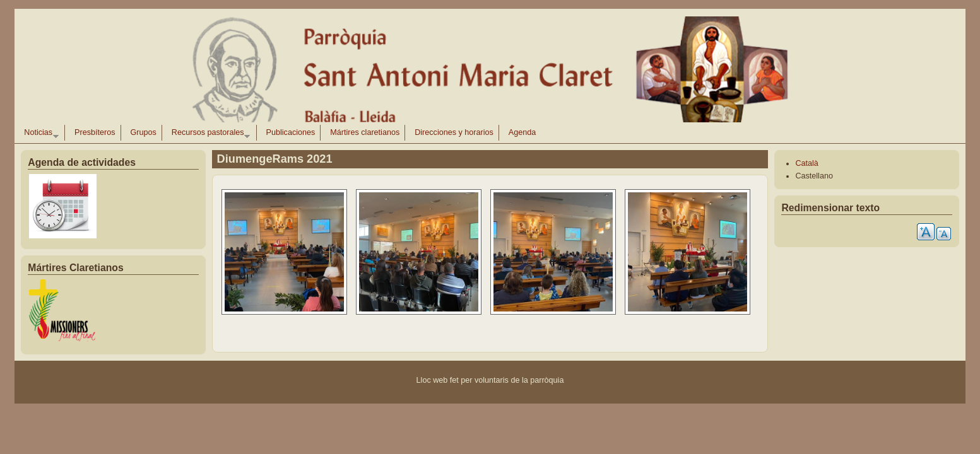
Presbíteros (95, 132)
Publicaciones (291, 132)
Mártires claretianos (365, 132)
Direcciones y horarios (454, 132)
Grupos (144, 132)
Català (806, 163)
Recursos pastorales (208, 134)
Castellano (814, 176)
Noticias (38, 134)
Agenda (522, 132)
